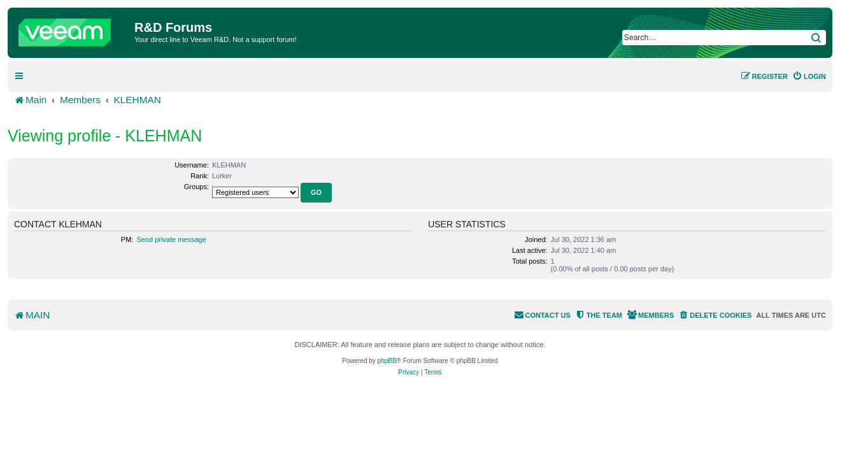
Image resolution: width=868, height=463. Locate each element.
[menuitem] (809, 76)
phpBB (387, 361)
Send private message (171, 239)
